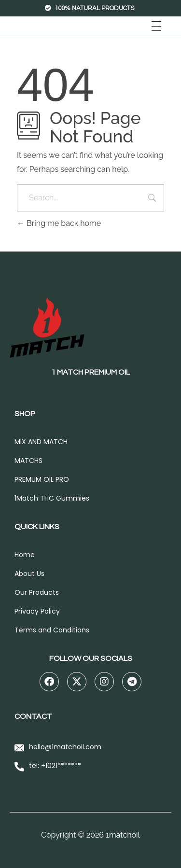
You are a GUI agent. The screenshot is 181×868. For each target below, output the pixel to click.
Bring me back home (59, 223)
